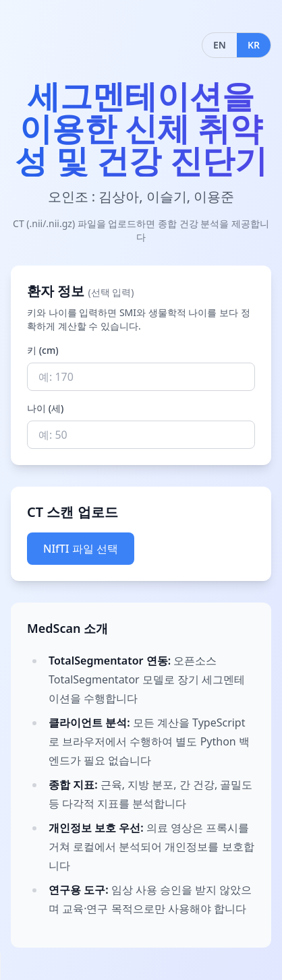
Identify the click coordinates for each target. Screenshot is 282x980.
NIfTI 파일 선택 (81, 549)
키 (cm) (43, 350)
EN (220, 45)
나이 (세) (45, 408)
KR (254, 45)
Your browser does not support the (40, 967)
